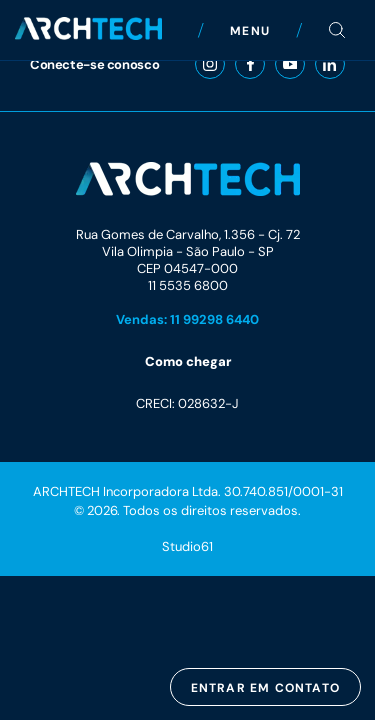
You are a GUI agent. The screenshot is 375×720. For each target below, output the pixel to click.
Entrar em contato (265, 687)
